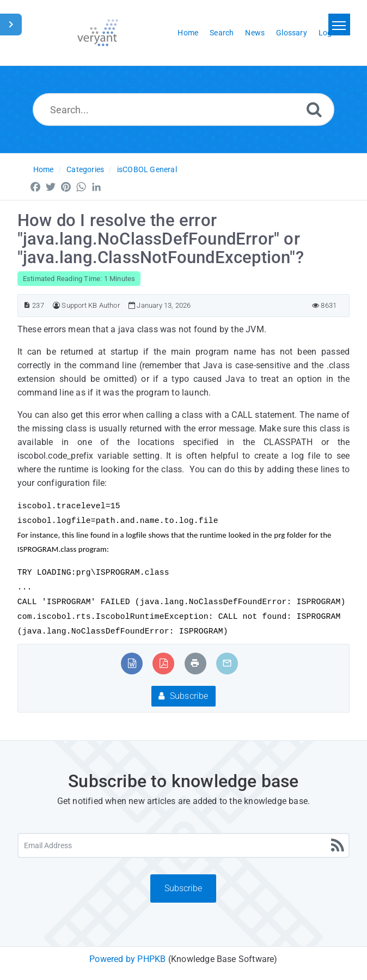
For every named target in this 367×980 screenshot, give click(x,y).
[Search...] (183, 109)
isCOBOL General (147, 169)
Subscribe (183, 696)
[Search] (314, 109)
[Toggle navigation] (339, 25)
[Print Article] (195, 663)
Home (44, 169)
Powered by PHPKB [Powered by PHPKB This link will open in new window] (127, 959)
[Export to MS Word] (132, 663)
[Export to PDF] (164, 663)
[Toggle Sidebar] (11, 25)
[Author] (56, 305)
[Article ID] (27, 305)
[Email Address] (183, 845)
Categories (85, 169)
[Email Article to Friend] (227, 663)
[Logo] (98, 33)
